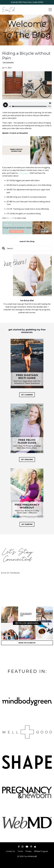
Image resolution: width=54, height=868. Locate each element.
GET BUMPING (27, 524)
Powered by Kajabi (27, 864)
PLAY (10, 218)
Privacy (28, 851)
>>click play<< (24, 173)
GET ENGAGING (27, 459)
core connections (8, 63)
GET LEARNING (27, 395)
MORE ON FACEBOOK (27, 643)
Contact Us (10, 851)
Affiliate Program (41, 851)
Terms (20, 851)
